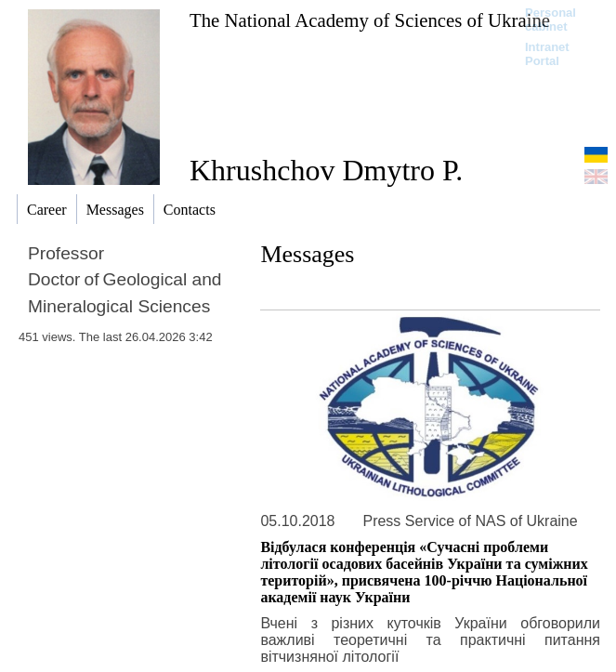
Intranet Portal (547, 54)
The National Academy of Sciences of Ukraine (370, 20)
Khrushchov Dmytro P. (326, 170)
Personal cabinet (550, 20)
